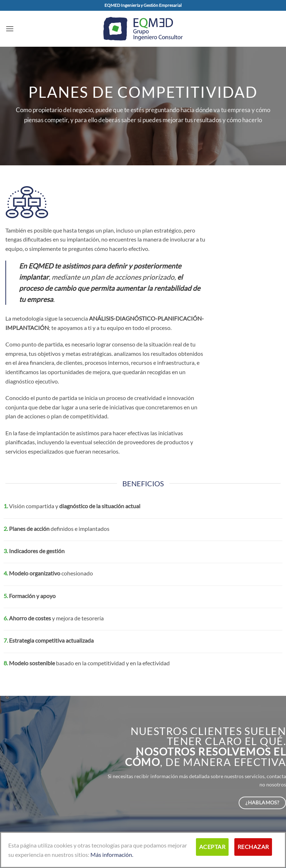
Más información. (112, 855)
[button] (10, 29)
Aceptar (212, 847)
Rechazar (253, 847)
